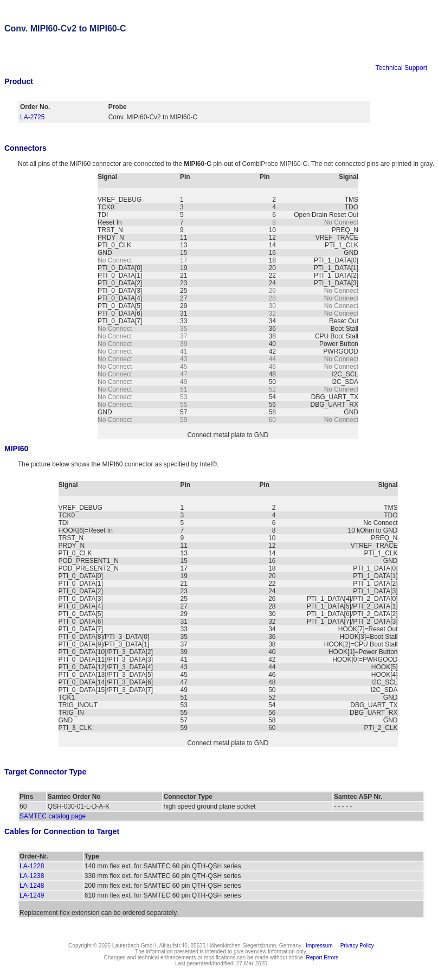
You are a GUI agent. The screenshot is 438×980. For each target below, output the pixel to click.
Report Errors (323, 957)
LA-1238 (32, 876)
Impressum (318, 946)
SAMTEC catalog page (53, 816)
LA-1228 (32, 866)
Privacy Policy (356, 946)
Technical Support (401, 68)
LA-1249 (32, 895)
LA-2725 (32, 117)
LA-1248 (32, 886)
